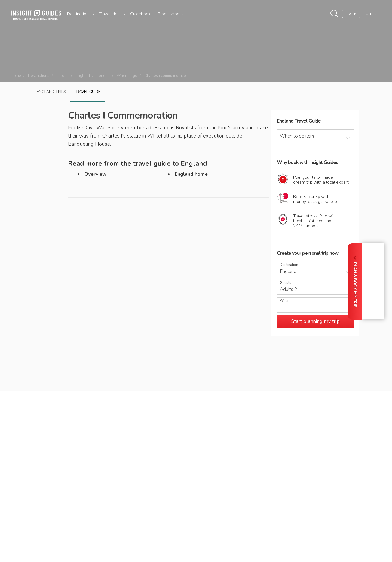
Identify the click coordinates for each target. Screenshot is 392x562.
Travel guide (87, 92)
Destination (289, 265)
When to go (127, 76)
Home (16, 76)
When (285, 301)
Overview (95, 174)
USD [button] (370, 14)
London (103, 76)
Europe (62, 76)
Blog (162, 14)
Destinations (81, 14)
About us (180, 14)
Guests (286, 283)
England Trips (51, 92)
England (83, 76)
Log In (351, 14)
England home (191, 174)
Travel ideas (112, 14)
